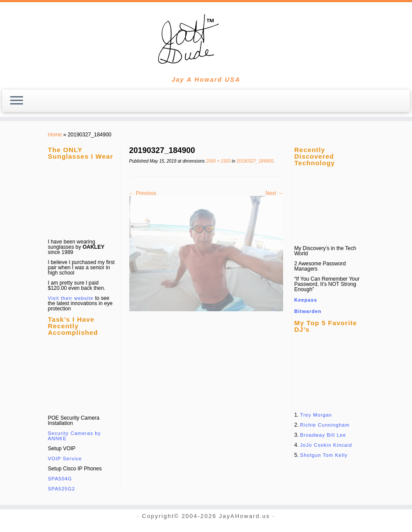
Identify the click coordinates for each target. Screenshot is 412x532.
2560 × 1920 (218, 161)
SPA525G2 (62, 489)
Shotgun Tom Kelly (324, 455)
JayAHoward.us (244, 516)
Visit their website (71, 298)
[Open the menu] (17, 101)
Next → (274, 193)
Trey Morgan (316, 415)
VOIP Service (65, 459)
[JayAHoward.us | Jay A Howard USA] (206, 39)
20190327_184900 (254, 161)
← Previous (143, 193)
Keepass (306, 300)
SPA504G (60, 479)
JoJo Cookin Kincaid (326, 445)
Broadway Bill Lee (323, 435)
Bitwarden (308, 311)
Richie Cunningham (325, 425)
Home (55, 135)
